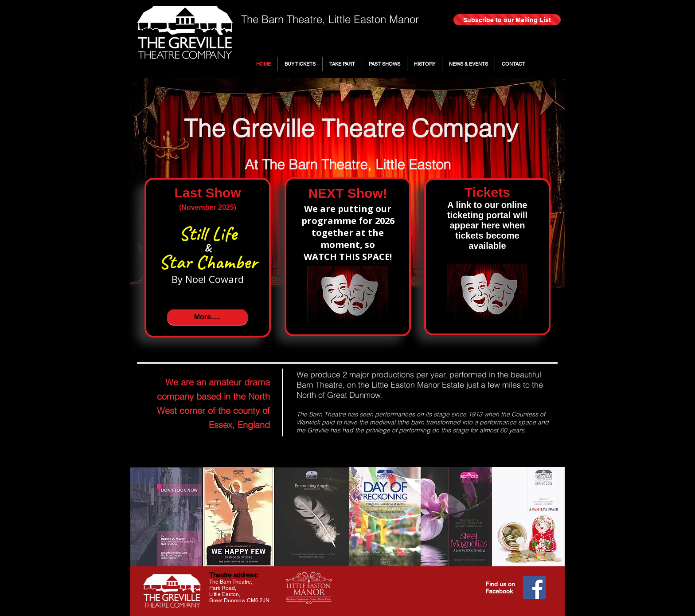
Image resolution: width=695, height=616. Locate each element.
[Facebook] (535, 588)
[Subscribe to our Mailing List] (507, 20)
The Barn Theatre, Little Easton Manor (330, 19)
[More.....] (207, 317)
